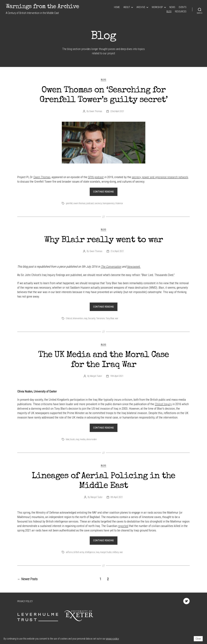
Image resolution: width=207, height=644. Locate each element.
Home (117, 7)
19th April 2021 (117, 376)
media (83, 439)
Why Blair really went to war (103, 240)
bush (73, 439)
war (117, 318)
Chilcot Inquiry (163, 404)
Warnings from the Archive (42, 7)
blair (68, 439)
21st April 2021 (117, 251)
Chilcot (69, 318)
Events (183, 7)
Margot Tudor (96, 376)
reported (123, 526)
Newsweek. (134, 267)
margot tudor (106, 552)
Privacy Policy (25, 601)
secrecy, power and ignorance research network (160, 177)
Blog (169, 11)
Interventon (78, 318)
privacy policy (112, 639)
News (172, 7)
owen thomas (79, 203)
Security (92, 318)
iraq (85, 318)
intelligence (90, 552)
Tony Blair (110, 318)
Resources (181, 11)
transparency (109, 203)
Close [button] (198, 639)
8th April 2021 (117, 497)
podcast (90, 203)
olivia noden (91, 439)
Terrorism (100, 318)
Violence (119, 203)
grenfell (69, 203)
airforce (69, 552)
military (116, 552)
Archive (141, 7)
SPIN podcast (96, 177)
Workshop (157, 7)
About (127, 7)
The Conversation (111, 267)
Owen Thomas (96, 111)
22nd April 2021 (117, 111)
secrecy (98, 203)
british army (79, 552)
